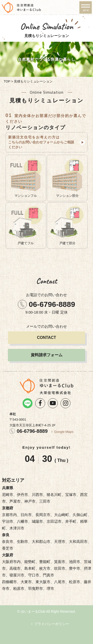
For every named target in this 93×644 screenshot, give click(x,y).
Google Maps (64, 432)
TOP (7, 81)
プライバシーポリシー (52, 624)
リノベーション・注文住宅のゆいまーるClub (39, 7)
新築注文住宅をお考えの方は (43, 142)
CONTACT (46, 338)
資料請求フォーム (47, 355)
